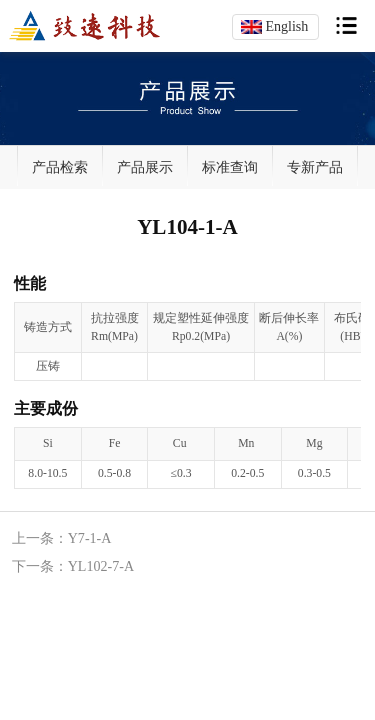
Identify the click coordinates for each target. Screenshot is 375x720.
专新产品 (315, 167)
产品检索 (60, 167)
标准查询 (230, 167)
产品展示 (145, 167)
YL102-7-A (101, 566)
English (286, 26)
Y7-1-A (90, 538)
